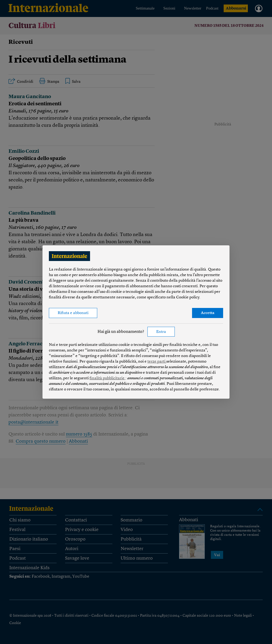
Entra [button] (161, 332)
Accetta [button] (208, 313)
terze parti (157, 362)
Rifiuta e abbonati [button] (73, 313)
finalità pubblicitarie (107, 378)
